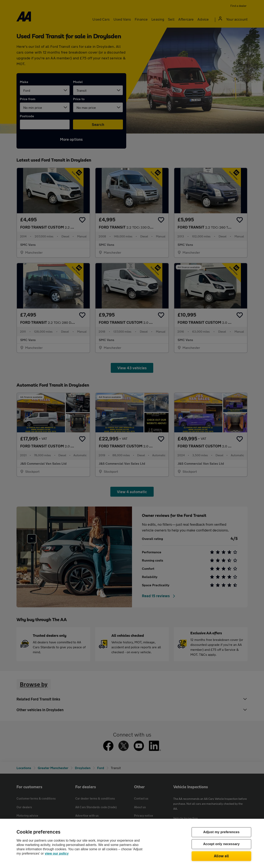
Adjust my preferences (221, 832)
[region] (132, 843)
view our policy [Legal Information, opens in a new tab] (57, 853)
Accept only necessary (221, 844)
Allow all (221, 856)
